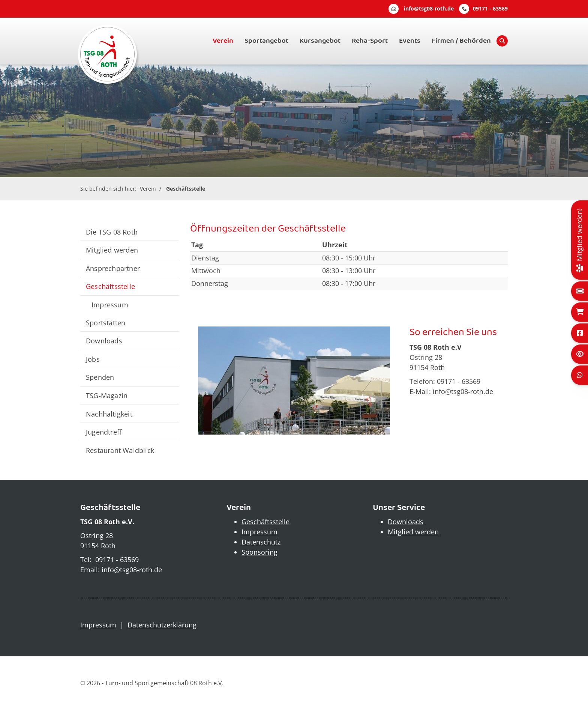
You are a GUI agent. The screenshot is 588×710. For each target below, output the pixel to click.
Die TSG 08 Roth (112, 232)
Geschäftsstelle (186, 189)
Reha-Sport (370, 41)
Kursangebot (320, 41)
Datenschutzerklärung (162, 625)
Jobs (93, 359)
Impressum (110, 305)
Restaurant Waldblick (120, 450)
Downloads (104, 341)
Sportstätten (106, 323)
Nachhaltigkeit (109, 414)
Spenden (100, 377)
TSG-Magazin (107, 395)
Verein (223, 41)
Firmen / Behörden (461, 41)
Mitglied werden (112, 250)
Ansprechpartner (113, 268)
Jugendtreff (104, 432)
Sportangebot (266, 41)
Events (410, 41)
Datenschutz (261, 542)
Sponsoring (259, 552)
